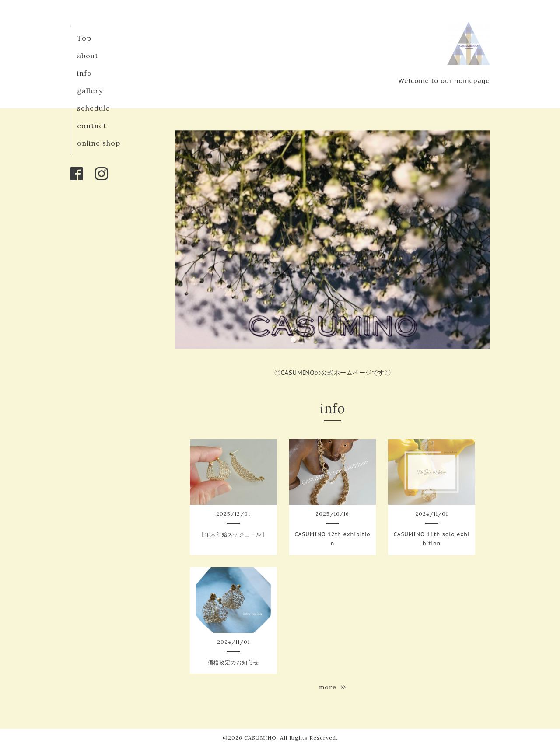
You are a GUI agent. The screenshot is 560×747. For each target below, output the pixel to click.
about (88, 56)
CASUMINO (260, 738)
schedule (93, 108)
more (332, 687)
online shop (99, 143)
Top (84, 38)
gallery (90, 91)
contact (92, 126)
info (84, 73)
